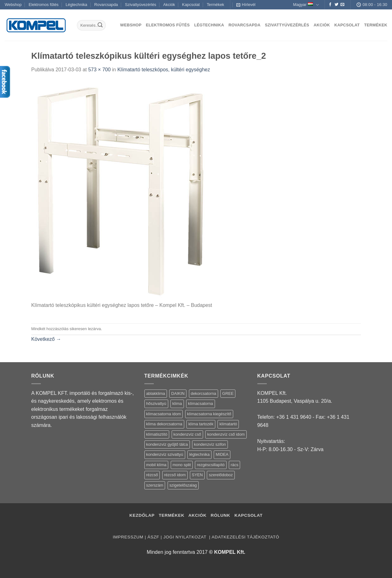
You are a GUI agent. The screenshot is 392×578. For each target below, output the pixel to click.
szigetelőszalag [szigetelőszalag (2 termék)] (183, 485)
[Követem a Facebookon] (330, 5)
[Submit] (100, 25)
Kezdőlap (142, 515)
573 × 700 (99, 70)
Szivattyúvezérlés (141, 5)
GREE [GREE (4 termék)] (228, 393)
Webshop (13, 5)
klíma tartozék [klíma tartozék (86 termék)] (201, 424)
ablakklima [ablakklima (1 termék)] (156, 393)
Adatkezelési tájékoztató (245, 537)
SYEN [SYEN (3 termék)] (197, 475)
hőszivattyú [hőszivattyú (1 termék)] (156, 404)
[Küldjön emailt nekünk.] (342, 5)
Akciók (169, 5)
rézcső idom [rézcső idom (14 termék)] (175, 475)
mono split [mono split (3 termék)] (182, 465)
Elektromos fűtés (43, 5)
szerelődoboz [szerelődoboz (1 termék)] (221, 475)
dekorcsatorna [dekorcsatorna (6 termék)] (204, 393)
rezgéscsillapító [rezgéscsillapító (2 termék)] (211, 465)
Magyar (306, 5)
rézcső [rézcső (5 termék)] (152, 475)
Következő (46, 339)
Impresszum (128, 537)
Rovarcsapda (106, 5)
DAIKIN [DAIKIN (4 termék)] (178, 393)
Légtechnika (76, 5)
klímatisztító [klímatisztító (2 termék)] (157, 434)
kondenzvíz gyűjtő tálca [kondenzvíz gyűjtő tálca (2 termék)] (167, 444)
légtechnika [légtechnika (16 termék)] (199, 454)
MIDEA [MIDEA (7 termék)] (222, 454)
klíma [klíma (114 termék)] (177, 404)
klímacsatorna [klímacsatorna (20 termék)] (201, 404)
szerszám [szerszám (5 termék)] (155, 485)
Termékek (215, 5)
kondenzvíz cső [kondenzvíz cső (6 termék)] (187, 434)
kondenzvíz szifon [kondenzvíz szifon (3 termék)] (210, 444)
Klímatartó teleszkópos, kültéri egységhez (164, 70)
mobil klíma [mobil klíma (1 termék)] (156, 465)
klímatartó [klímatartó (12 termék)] (228, 424)
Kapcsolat (191, 5)
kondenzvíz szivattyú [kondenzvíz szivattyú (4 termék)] (165, 454)
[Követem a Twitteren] (336, 5)
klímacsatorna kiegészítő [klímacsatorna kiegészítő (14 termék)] (209, 414)
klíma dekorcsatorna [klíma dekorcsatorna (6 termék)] (164, 424)
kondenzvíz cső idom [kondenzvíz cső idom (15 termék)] (226, 434)
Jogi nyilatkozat (185, 537)
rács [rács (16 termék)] (234, 465)
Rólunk (220, 515)
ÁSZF (153, 537)
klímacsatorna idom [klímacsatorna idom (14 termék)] (164, 414)
